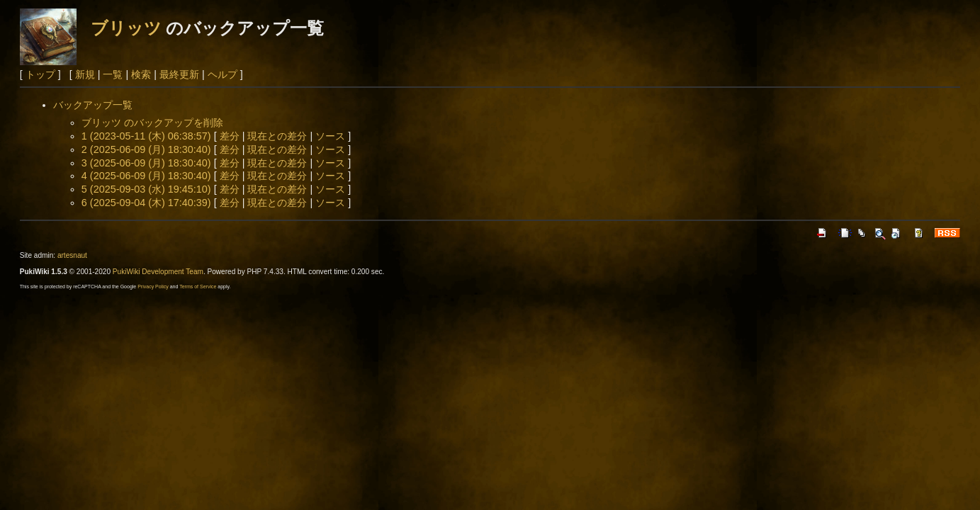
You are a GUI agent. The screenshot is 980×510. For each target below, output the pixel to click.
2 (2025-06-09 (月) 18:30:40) (146, 149)
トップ (40, 74)
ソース (330, 136)
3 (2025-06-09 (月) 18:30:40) (146, 163)
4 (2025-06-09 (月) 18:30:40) (146, 176)
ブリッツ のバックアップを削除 (152, 123)
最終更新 (179, 74)
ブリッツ (126, 28)
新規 (85, 74)
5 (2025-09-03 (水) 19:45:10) (146, 189)
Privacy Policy (153, 287)
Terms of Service (198, 287)
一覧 (113, 74)
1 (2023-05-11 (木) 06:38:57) (146, 136)
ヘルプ (223, 74)
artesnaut (72, 255)
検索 (141, 74)
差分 (230, 136)
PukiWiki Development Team (158, 272)
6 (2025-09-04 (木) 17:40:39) (146, 203)
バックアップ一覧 (93, 105)
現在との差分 (277, 136)
